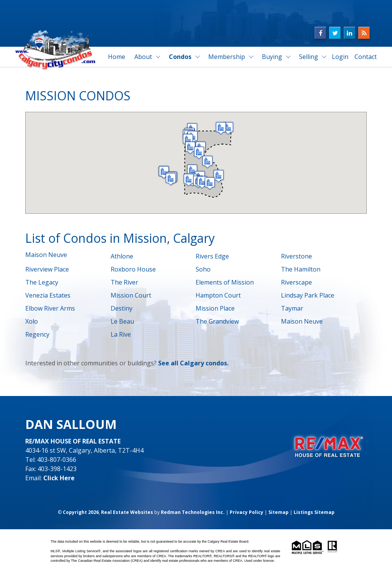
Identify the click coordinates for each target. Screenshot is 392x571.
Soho (203, 269)
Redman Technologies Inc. (193, 512)
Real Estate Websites (127, 512)
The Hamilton (301, 269)
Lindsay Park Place (308, 295)
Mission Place (215, 308)
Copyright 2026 (81, 512)
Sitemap (278, 512)
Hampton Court (218, 295)
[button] (202, 182)
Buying (272, 57)
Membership (227, 57)
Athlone (122, 256)
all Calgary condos (199, 363)
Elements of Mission (225, 282)
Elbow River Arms (50, 308)
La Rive (121, 334)
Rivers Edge (212, 256)
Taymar (292, 308)
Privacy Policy (247, 512)
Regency (37, 334)
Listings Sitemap (314, 512)
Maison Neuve (46, 255)
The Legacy (42, 282)
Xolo (32, 321)
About (143, 57)
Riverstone (296, 256)
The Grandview (217, 321)
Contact (366, 57)
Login (340, 57)
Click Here (59, 478)
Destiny (122, 308)
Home (117, 57)
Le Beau (122, 321)
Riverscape (296, 282)
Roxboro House (133, 269)
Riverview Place (47, 269)
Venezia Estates (48, 295)
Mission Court (131, 295)
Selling (309, 57)
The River (124, 282)
